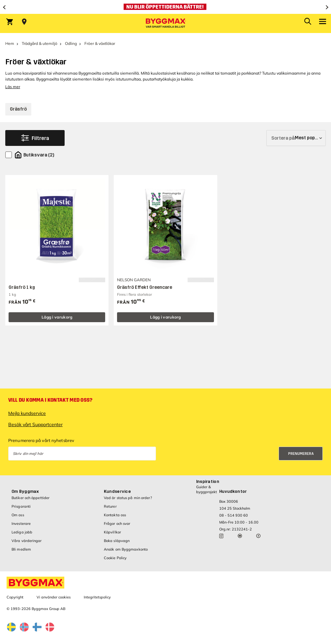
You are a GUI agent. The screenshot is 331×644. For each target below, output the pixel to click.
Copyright (15, 597)
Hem (10, 43)
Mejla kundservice (27, 413)
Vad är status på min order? (128, 498)
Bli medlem (21, 549)
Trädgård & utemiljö (40, 43)
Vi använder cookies (54, 597)
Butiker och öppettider (30, 498)
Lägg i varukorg (57, 317)
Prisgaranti (21, 506)
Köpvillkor (112, 532)
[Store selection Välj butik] (24, 22)
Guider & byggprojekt (207, 489)
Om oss (18, 515)
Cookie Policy (115, 558)
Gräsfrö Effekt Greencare (145, 287)
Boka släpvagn (117, 541)
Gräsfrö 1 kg (22, 287)
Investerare (21, 524)
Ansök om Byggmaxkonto (126, 549)
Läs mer (13, 87)
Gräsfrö (18, 109)
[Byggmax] (165, 23)
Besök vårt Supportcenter (35, 424)
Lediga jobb (22, 532)
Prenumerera (301, 454)
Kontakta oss (115, 515)
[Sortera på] (296, 138)
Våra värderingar (27, 541)
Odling (71, 43)
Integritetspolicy (97, 597)
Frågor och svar (117, 524)
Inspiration (208, 482)
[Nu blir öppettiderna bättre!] (165, 7)
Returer (110, 506)
